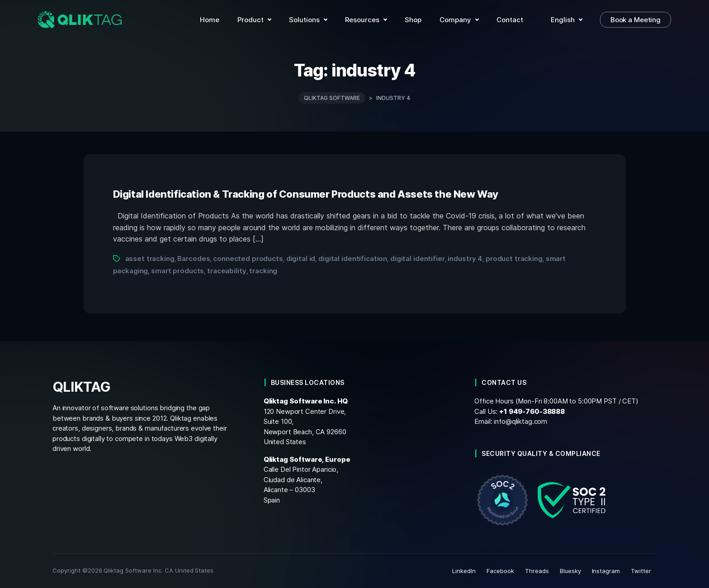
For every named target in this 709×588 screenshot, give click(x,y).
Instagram (606, 571)
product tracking (514, 258)
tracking (263, 271)
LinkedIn (464, 571)
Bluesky (570, 571)
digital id (301, 258)
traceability (227, 271)
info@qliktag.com (520, 421)
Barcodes (194, 258)
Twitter (641, 571)
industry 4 (465, 258)
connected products (248, 258)
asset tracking (150, 258)
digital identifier (418, 258)
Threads (537, 571)
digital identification (353, 258)
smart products (177, 271)
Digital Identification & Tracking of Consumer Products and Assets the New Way (306, 194)
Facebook (500, 571)
